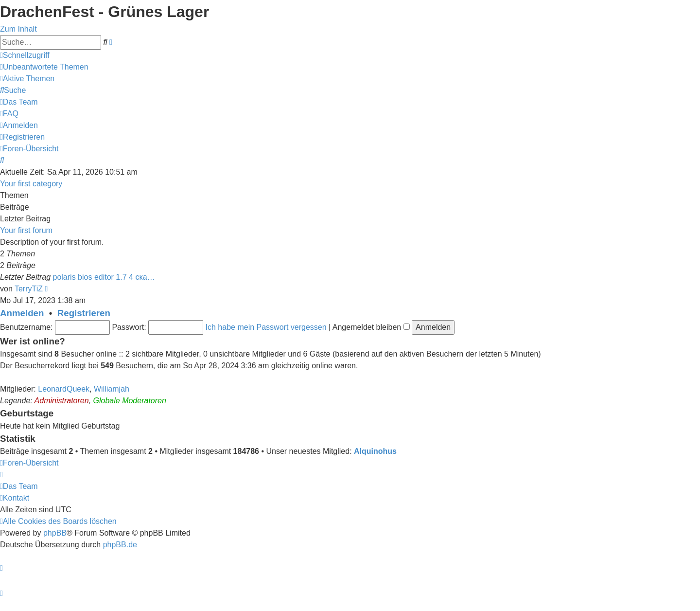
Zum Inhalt (18, 29)
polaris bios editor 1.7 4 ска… (104, 277)
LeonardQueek (64, 389)
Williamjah (112, 389)
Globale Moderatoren (130, 401)
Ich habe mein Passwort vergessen (266, 327)
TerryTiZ (29, 289)
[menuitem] (44, 67)
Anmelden (22, 313)
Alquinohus (375, 451)
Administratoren (62, 401)
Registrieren (84, 313)
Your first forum (26, 230)
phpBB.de (120, 545)
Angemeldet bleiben (371, 327)
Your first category (31, 184)
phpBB (55, 533)
